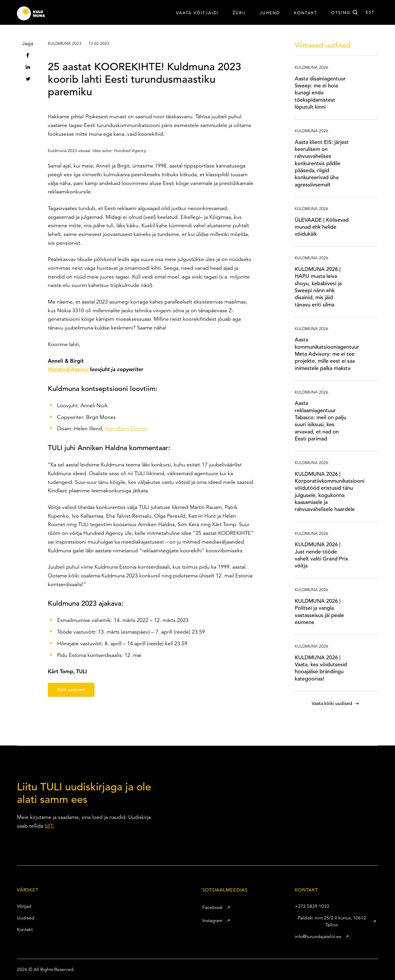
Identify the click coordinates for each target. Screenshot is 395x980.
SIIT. (49, 826)
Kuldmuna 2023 (65, 43)
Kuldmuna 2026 (311, 67)
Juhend (270, 13)
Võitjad (21, 906)
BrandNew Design (126, 428)
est (370, 12)
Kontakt (306, 13)
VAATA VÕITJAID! (197, 13)
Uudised (22, 918)
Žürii (239, 13)
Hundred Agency (68, 369)
